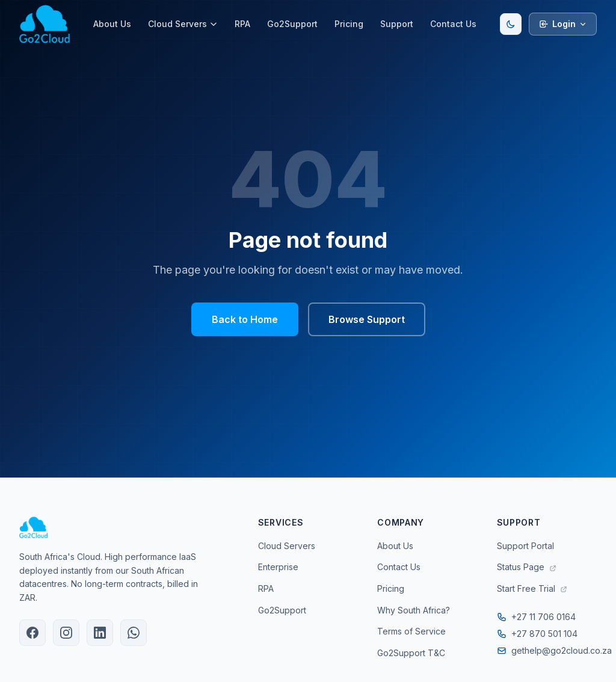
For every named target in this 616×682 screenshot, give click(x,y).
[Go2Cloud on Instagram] (66, 633)
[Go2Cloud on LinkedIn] (100, 633)
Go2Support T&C (411, 653)
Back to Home (245, 319)
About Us (112, 24)
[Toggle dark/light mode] (511, 24)
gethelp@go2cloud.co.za (547, 650)
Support (397, 24)
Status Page (527, 567)
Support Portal (525, 546)
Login (563, 24)
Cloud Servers (183, 24)
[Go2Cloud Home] (45, 24)
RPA (242, 24)
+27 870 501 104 (537, 634)
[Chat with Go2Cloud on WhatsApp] (134, 633)
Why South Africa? (414, 610)
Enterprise (278, 567)
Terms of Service (411, 631)
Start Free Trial (532, 588)
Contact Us (453, 24)
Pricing (349, 24)
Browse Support (367, 319)
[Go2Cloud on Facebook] (32, 633)
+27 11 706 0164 (536, 617)
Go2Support (292, 24)
